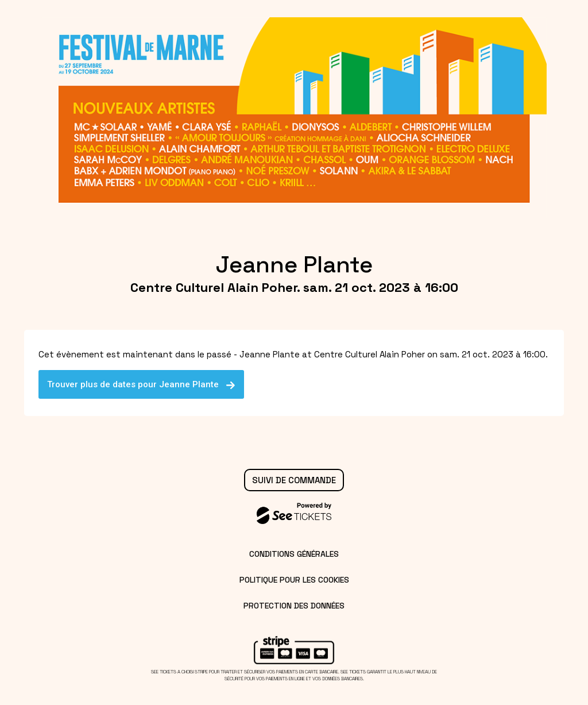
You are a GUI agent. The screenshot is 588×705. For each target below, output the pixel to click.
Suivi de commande (294, 480)
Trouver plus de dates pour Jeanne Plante (141, 384)
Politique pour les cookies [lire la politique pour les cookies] (294, 580)
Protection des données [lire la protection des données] (294, 606)
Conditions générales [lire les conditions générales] (294, 554)
